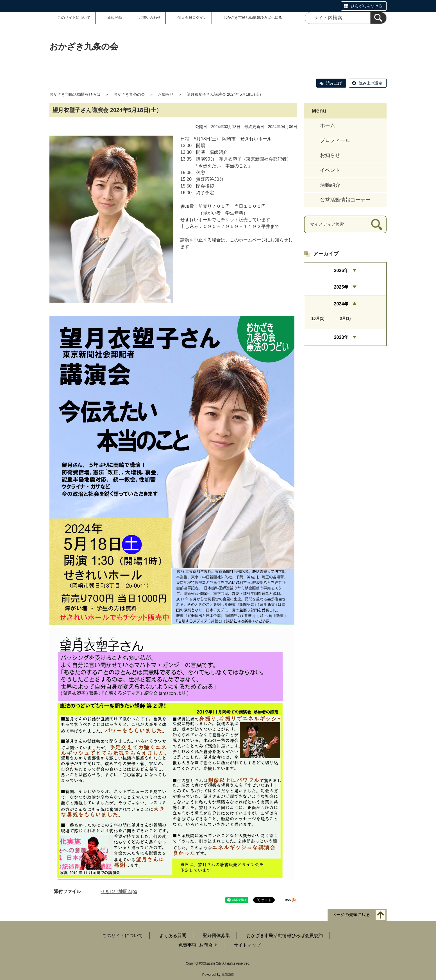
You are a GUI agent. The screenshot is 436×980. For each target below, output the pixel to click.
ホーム (328, 125)
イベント (330, 170)
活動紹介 (330, 185)
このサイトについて (74, 18)
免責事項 (187, 945)
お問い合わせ (150, 18)
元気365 (228, 975)
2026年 (341, 270)
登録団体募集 (216, 936)
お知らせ (166, 94)
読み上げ (334, 83)
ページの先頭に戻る (351, 914)
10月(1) (318, 318)
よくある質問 (173, 936)
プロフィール (335, 140)
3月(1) (345, 318)
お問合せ (208, 945)
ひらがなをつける (367, 6)
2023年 (341, 337)
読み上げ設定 (371, 83)
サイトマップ (247, 945)
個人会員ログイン (192, 18)
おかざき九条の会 (129, 94)
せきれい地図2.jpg (119, 891)
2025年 (341, 287)
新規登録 (115, 18)
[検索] (378, 18)
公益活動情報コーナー (345, 200)
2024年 (341, 304)
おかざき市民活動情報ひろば (75, 94)
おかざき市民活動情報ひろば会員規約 (285, 936)
